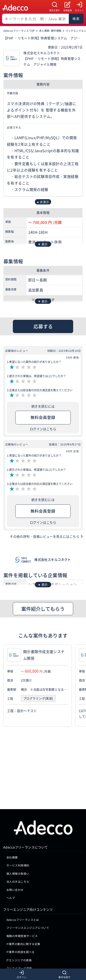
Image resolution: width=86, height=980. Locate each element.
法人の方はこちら (18, 841)
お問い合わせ (15, 849)
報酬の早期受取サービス (22, 895)
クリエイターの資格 (19, 927)
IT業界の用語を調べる (21, 911)
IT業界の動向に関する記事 (23, 903)
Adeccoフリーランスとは (23, 879)
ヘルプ (11, 857)
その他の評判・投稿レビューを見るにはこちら (45, 536)
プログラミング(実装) (38, 698)
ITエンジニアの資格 (19, 919)
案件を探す (55, 10)
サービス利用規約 (18, 825)
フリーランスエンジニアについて (28, 887)
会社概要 (12, 817)
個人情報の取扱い (18, 833)
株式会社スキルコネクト (53, 559)
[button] (81, 686)
